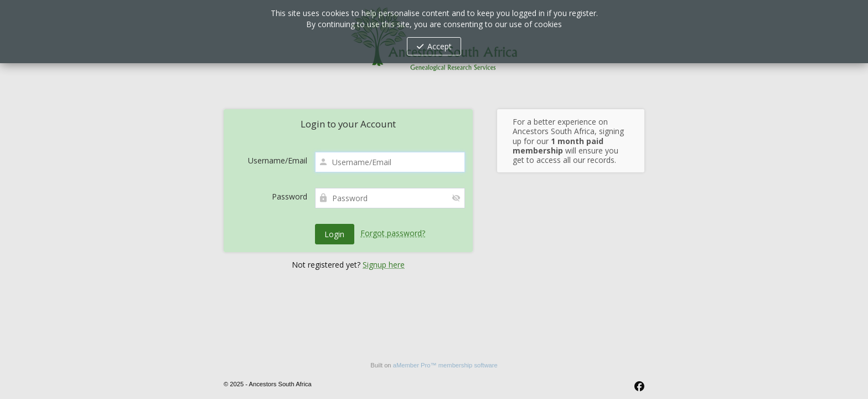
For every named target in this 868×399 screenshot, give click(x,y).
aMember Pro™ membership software (445, 365)
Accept (440, 46)
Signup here (384, 265)
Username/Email (278, 160)
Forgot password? (393, 233)
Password (290, 196)
